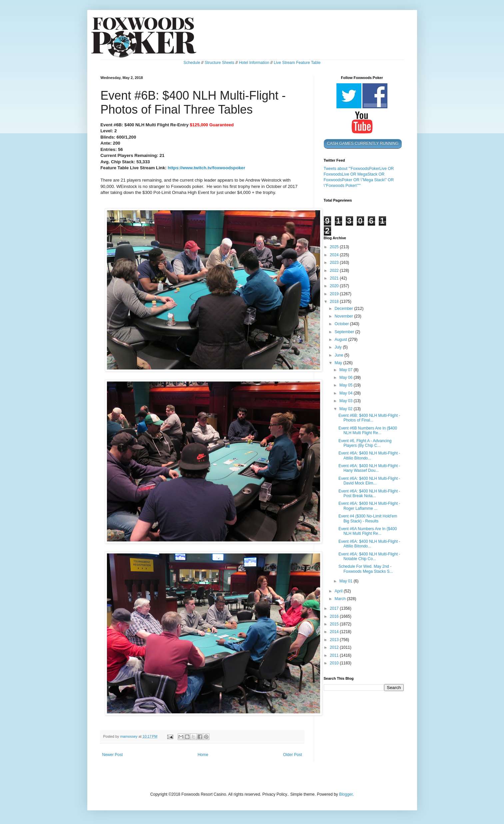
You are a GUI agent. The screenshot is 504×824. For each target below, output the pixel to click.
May (339, 363)
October (342, 324)
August (341, 340)
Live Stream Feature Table (297, 63)
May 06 (347, 378)
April (339, 591)
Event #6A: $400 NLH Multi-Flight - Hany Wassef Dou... (369, 468)
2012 (335, 647)
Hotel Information (254, 63)
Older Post (293, 755)
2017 (335, 608)
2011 (335, 655)
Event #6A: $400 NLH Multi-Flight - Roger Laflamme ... (369, 506)
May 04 (347, 393)
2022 (335, 271)
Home (203, 755)
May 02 (347, 409)
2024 (335, 255)
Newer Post (113, 755)
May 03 (347, 401)
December (344, 309)
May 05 (347, 385)
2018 (335, 302)
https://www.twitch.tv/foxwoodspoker (207, 168)
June (339, 355)
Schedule (192, 63)
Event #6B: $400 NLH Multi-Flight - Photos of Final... (369, 418)
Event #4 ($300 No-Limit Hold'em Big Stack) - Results (368, 518)
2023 (335, 263)
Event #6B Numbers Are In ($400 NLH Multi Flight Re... (368, 430)
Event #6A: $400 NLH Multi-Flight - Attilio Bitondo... (369, 455)
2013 (335, 640)
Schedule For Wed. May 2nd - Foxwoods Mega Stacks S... (366, 569)
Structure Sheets (219, 63)
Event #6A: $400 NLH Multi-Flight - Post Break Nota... (369, 493)
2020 (335, 286)
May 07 (347, 370)
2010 (335, 663)
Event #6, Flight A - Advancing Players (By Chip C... (365, 443)
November (344, 316)
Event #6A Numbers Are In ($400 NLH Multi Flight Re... (368, 531)
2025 (335, 247)
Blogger (346, 794)
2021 (335, 278)
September (345, 332)
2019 (335, 294)
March (341, 599)
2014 (335, 632)
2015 (335, 624)
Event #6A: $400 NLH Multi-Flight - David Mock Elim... (369, 481)
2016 (335, 616)
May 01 (347, 581)
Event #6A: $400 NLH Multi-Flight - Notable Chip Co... (369, 556)
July (339, 347)
